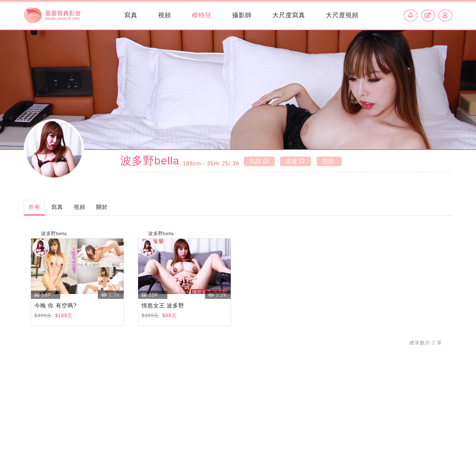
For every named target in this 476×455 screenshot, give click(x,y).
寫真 (128, 15)
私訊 (260, 161)
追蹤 (301, 161)
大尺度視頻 (339, 15)
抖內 (337, 161)
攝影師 (239, 15)
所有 (38, 208)
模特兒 (199, 15)
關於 (125, 208)
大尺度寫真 (286, 15)
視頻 (162, 15)
